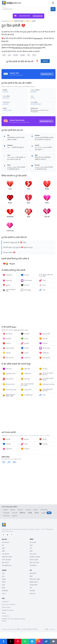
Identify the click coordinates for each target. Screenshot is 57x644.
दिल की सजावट (26, 281)
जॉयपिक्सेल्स (5, 591)
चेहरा (14, 462)
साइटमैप (47, 629)
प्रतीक (3, 551)
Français (28, 510)
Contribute (5, 602)
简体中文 (23, 513)
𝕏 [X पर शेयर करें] (11, 641)
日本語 (30, 513)
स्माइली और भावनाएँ (19, 21)
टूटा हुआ (23, 55)
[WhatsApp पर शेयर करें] (25, 641)
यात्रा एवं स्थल (33, 554)
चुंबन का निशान (8, 379)
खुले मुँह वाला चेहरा (9, 374)
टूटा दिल (16, 55)
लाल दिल (7, 343)
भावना (34, 55)
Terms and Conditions (9, 604)
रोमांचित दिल (7, 275)
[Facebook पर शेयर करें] (4, 641)
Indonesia (6, 516)
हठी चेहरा (43, 369)
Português (6, 513)
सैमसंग (4, 588)
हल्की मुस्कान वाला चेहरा (47, 384)
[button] (14, 91)
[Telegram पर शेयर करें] (32, 641)
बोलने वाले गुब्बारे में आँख (9, 290)
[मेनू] (53, 3)
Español (13, 510)
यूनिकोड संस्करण (34, 582)
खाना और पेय (5, 563)
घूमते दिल (25, 343)
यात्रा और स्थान (6, 554)
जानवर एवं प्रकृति (34, 560)
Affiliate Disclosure (8, 610)
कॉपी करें (45, 61)
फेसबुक (4, 579)
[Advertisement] (28, 309)
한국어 (37, 513)
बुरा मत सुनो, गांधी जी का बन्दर (46, 374)
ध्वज (31, 548)
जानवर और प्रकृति (6, 560)
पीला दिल (7, 353)
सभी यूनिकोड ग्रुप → (7, 566)
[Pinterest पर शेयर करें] (18, 641)
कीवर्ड (31, 576)
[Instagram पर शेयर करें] (39, 641)
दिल (28, 21)
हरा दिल (24, 339)
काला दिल (25, 285)
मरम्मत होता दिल (8, 348)
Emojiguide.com (6, 21)
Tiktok (4, 594)
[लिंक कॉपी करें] (46, 641)
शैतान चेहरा (7, 369)
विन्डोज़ (4, 582)
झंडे (3, 545)
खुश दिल (6, 285)
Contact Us (5, 616)
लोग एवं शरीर (33, 543)
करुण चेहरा (25, 379)
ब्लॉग (31, 588)
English (5, 510)
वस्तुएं (31, 545)
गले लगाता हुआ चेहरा (9, 390)
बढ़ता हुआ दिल (45, 334)
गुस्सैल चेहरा (25, 369)
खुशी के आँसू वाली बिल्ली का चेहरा (9, 395)
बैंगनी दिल (43, 343)
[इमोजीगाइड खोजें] (26, 9)
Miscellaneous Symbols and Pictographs (40, 111)
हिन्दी (49, 513)
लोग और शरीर (5, 543)
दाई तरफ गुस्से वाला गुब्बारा (27, 385)
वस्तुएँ (3, 548)
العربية (43, 513)
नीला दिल (25, 275)
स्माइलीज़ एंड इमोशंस (35, 557)
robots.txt (52, 629)
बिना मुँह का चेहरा (9, 384)
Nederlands (44, 510)
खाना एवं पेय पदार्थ (34, 563)
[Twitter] (7, 535)
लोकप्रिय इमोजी (33, 585)
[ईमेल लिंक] (53, 641)
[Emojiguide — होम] (4, 525)
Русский (15, 513)
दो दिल (43, 281)
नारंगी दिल (43, 339)
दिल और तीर (7, 334)
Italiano (36, 510)
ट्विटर (3, 585)
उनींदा (42, 290)
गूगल (3, 576)
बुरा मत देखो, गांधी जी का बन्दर (46, 379)
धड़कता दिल (7, 281)
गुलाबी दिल (7, 339)
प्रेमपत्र (42, 285)
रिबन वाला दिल (8, 358)
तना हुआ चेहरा (26, 390)
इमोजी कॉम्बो (33, 573)
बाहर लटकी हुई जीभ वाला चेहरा (46, 390)
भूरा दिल (25, 353)
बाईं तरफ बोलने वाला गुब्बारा (46, 275)
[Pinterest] (11, 535)
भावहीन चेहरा (26, 374)
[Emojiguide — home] (12, 3)
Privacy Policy (6, 607)
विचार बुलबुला (26, 290)
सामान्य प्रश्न (32, 594)
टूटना (9, 55)
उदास (4, 55)
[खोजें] (53, 9)
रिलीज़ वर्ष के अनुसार (35, 579)
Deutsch (20, 510)
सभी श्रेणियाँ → (33, 566)
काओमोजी (32, 591)
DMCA (4, 613)
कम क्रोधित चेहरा (27, 395)
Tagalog (14, 516)
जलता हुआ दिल (45, 358)
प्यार (9, 462)
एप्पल (3, 573)
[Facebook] (4, 535)
